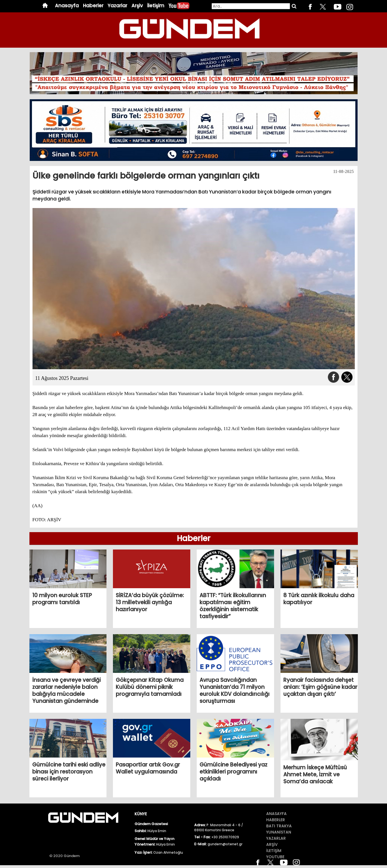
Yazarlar (117, 6)
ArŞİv (272, 844)
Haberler (93, 6)
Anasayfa (67, 6)
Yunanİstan (279, 832)
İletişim (156, 6)
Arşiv (137, 6)
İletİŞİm (274, 851)
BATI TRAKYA (279, 826)
